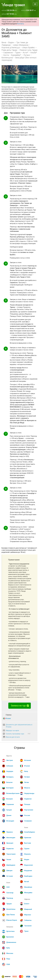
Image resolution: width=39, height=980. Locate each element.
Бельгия (9, 782)
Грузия (27, 849)
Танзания (28, 926)
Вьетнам (28, 843)
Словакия (28, 821)
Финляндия (11, 838)
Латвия (27, 777)
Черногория (11, 854)
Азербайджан (30, 832)
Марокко (28, 915)
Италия (8, 718)
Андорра (10, 771)
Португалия (29, 810)
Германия (10, 804)
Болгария (10, 788)
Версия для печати (13, 737)
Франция (10, 843)
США (8, 964)
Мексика (10, 953)
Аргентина (10, 931)
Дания (9, 815)
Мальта (27, 788)
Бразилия (10, 937)
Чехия (9, 860)
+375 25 (9, 14)
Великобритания (13, 793)
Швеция (9, 871)
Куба (8, 948)
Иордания (28, 871)
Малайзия (28, 887)
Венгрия (10, 799)
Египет (27, 904)
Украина (10, 832)
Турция (9, 904)
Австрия (10, 760)
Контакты (21, 24)
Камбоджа (28, 876)
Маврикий (28, 909)
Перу (8, 959)
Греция (9, 810)
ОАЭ (8, 887)
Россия (27, 815)
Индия (27, 860)
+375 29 (28, 10)
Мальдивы (28, 893)
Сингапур (10, 893)
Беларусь (10, 777)
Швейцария (11, 865)
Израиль (27, 854)
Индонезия (28, 865)
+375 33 (9, 10)
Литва (27, 782)
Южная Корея (12, 920)
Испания (28, 760)
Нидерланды (29, 793)
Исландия (10, 821)
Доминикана (11, 942)
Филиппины (11, 909)
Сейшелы (28, 920)
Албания (10, 766)
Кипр (26, 771)
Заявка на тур (20, 706)
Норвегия (28, 799)
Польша (27, 804)
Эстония (10, 876)
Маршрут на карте (12, 731)
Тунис (26, 931)
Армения (28, 838)
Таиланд (10, 898)
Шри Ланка (11, 915)
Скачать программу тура (15, 734)
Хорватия (10, 849)
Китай (27, 882)
